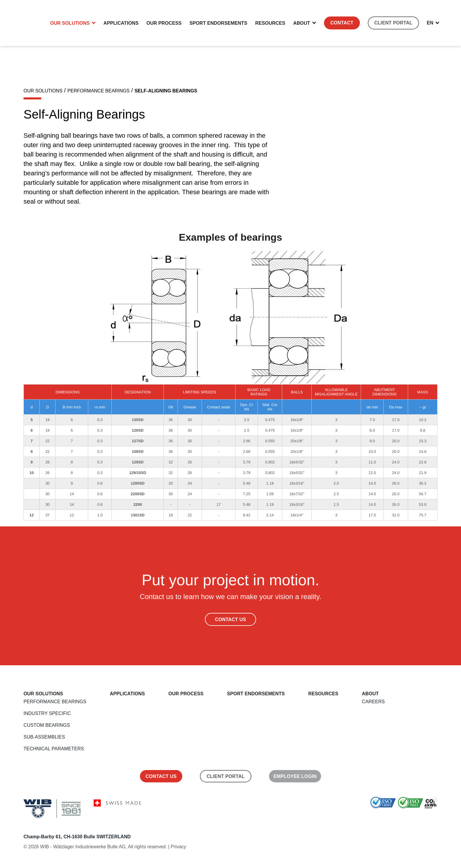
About (302, 23)
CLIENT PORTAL (393, 23)
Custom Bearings (47, 725)
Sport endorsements (219, 23)
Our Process (164, 23)
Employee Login (295, 776)
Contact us (161, 776)
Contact (342, 23)
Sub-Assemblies (44, 737)
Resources (270, 23)
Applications (121, 23)
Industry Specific (47, 713)
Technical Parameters (54, 749)
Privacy (178, 847)
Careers (373, 702)
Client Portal (226, 776)
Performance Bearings (55, 702)
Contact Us (230, 620)
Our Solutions (70, 23)
